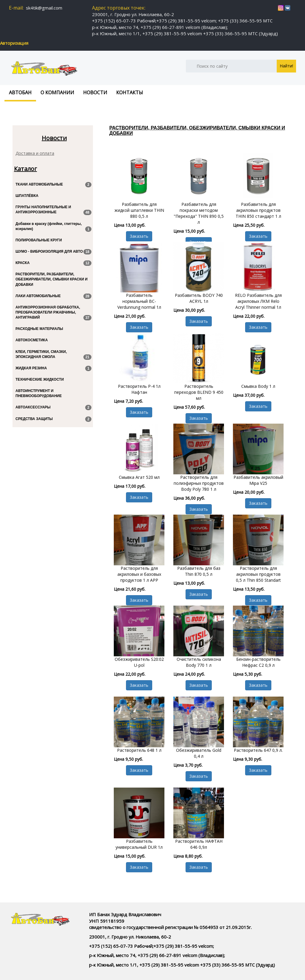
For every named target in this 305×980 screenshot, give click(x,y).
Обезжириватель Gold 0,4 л (199, 753)
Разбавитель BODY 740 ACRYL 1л (199, 298)
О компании (57, 92)
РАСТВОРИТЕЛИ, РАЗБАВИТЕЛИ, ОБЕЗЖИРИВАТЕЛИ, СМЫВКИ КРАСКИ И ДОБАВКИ (52, 279)
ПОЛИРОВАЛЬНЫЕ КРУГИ (39, 240)
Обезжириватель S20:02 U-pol (139, 662)
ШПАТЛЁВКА (27, 196)
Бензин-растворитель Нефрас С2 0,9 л (258, 662)
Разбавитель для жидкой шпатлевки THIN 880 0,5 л (139, 210)
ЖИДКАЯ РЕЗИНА (53, 368)
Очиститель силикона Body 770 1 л (199, 662)
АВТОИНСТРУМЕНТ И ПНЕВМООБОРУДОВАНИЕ (39, 393)
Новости (95, 92)
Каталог (25, 169)
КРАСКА (53, 263)
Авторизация (14, 43)
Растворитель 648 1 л (139, 750)
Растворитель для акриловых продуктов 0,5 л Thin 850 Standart (258, 574)
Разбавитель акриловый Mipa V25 (258, 480)
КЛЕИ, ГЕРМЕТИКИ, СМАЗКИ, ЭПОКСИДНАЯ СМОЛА (53, 355)
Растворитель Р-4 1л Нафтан (139, 389)
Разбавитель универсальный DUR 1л (139, 844)
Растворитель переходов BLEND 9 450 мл (199, 392)
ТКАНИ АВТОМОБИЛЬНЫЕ (53, 185)
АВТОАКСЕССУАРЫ (53, 408)
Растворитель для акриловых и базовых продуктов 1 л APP (139, 574)
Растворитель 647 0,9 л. (258, 750)
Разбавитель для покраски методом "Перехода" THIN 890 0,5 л (199, 213)
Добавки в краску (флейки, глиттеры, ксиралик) (53, 227)
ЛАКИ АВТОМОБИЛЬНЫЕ (53, 296)
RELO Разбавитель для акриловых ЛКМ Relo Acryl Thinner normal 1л (258, 301)
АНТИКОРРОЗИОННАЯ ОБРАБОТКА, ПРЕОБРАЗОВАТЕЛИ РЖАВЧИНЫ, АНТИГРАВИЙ (53, 313)
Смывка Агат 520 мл (139, 477)
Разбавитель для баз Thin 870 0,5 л (199, 571)
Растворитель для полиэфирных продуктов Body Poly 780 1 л (199, 483)
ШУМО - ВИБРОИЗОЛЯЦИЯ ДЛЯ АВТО (53, 252)
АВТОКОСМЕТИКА (32, 340)
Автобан (20, 92)
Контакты (130, 92)
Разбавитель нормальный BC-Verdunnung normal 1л (139, 301)
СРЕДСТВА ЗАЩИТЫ (53, 419)
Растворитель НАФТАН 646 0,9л (199, 844)
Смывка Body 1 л (258, 386)
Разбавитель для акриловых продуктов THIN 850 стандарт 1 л (258, 210)
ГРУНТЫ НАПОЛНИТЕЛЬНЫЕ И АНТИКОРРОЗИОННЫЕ (53, 210)
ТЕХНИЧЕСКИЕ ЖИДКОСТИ (40, 379)
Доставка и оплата (35, 153)
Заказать (139, 236)
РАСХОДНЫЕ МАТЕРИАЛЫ (39, 329)
